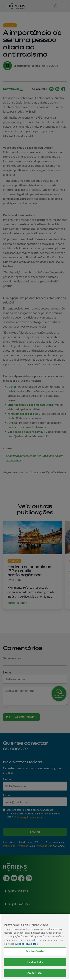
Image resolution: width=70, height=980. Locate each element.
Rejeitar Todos (35, 962)
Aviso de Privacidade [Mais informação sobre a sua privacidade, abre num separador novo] (26, 944)
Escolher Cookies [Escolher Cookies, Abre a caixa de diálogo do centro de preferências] (35, 951)
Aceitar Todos (35, 973)
